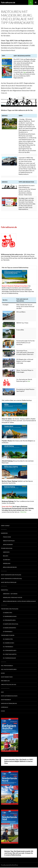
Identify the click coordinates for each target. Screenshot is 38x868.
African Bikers (8, 544)
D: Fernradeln (8, 632)
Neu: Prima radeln (7, 666)
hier (25, 72)
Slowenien (7, 560)
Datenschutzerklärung (9, 703)
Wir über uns (5, 681)
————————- (5, 688)
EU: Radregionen (9, 643)
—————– (4, 529)
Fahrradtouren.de (8, 2)
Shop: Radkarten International (11, 579)
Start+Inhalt (5, 526)
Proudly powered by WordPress (9, 865)
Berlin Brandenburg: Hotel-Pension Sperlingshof (19, 601)
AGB (2, 692)
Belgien (6, 556)
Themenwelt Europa (8, 635)
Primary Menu (36, 2)
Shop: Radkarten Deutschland (11, 575)
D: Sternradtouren (9, 620)
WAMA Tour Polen (9, 541)
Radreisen (4, 533)
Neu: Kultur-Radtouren (9, 669)
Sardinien (6, 552)
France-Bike (7, 537)
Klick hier (24, 512)
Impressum (5, 707)
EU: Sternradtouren (10, 650)
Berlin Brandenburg (10, 567)
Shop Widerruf (6, 700)
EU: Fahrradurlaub (9, 658)
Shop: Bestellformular (9, 582)
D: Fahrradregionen (10, 616)
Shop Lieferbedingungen (9, 696)
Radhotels (5, 590)
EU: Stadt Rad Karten (10, 654)
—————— (4, 586)
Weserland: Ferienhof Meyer (13, 597)
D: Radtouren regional (11, 624)
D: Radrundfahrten (10, 628)
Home (3, 711)
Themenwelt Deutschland (10, 609)
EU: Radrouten (8, 639)
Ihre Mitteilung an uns (9, 684)
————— (4, 662)
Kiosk (3, 673)
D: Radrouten (8, 613)
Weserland (7, 563)
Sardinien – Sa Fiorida (10, 594)
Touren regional (7, 548)
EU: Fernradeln (8, 647)
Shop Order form (7, 677)
